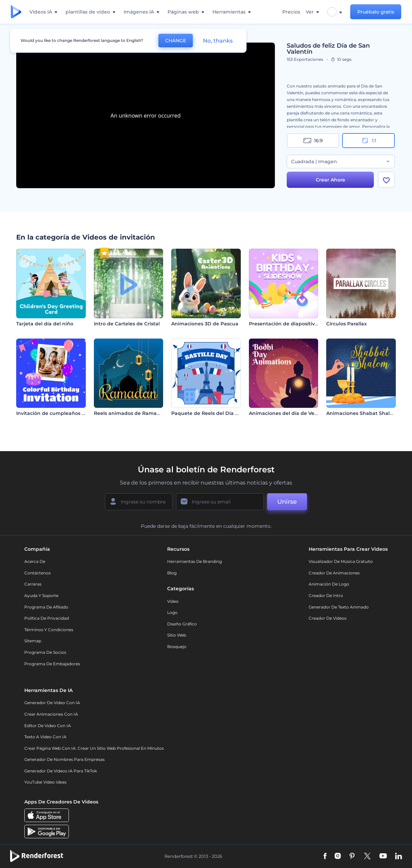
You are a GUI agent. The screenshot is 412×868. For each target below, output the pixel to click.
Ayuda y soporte (41, 596)
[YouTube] (383, 857)
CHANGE (176, 41)
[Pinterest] (352, 857)
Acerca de (35, 561)
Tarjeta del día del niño (45, 324)
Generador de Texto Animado (339, 607)
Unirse (287, 502)
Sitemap (33, 641)
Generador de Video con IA (52, 703)
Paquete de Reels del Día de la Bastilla (219, 413)
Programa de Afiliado (46, 607)
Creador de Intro (326, 596)
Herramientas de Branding (195, 561)
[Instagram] (338, 857)
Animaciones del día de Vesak (286, 413)
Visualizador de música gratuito (341, 561)
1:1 (369, 141)
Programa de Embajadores (52, 664)
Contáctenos (37, 573)
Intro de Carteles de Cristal (127, 324)
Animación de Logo (329, 584)
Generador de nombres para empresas (65, 759)
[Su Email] (220, 502)
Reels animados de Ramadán (130, 413)
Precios (291, 12)
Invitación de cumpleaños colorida (59, 413)
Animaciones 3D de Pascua (205, 324)
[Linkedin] (398, 857)
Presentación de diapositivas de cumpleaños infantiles (317, 324)
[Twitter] (367, 857)
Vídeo (173, 601)
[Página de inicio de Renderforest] (16, 12)
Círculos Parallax (346, 324)
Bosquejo (177, 647)
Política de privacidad (47, 618)
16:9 (313, 141)
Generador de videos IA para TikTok (61, 771)
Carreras (33, 584)
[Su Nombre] (139, 502)
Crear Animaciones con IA (51, 714)
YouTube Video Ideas (45, 782)
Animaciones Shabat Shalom (362, 413)
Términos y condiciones (49, 630)
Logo (172, 612)
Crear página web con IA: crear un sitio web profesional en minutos (94, 748)
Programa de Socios (45, 652)
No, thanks (218, 41)
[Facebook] (325, 857)
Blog (172, 573)
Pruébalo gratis (376, 12)
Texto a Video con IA (45, 737)
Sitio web (177, 635)
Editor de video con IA (48, 726)
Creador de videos (328, 618)
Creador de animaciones (334, 573)
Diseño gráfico (182, 624)
